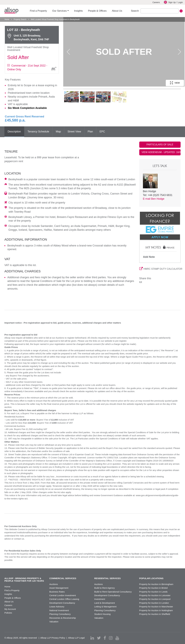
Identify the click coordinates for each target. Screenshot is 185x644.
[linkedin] (92, 638)
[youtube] (117, 638)
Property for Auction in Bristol (153, 588)
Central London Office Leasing (64, 599)
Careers (156, 2)
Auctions (54, 584)
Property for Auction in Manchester (156, 607)
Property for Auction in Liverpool (155, 599)
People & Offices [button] (97, 11)
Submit (181, 11)
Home (7, 19)
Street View (74, 132)
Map (58, 132)
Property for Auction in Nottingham (156, 610)
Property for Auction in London (154, 603)
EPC (102, 132)
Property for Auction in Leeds (153, 592)
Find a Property (12, 590)
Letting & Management (105, 607)
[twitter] (99, 638)
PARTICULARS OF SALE (160, 145)
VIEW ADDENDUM (161, 152)
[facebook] (105, 638)
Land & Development (105, 603)
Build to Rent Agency (104, 588)
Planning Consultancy (60, 614)
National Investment (59, 610)
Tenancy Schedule (38, 132)
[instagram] (111, 638)
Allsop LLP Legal (76, 638)
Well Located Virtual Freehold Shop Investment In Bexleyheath (55, 19)
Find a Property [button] (38, 11)
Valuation (54, 622)
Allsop (11, 10)
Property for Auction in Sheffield (155, 614)
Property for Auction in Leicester (155, 595)
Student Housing (102, 614)
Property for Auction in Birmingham (156, 584)
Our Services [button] (59, 11)
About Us (9, 602)
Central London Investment (63, 595)
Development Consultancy (62, 603)
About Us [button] (117, 11)
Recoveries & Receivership (63, 618)
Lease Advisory (57, 607)
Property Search (20, 19)
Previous (68, 52)
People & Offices (13, 598)
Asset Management (59, 588)
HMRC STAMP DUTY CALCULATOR (160, 269)
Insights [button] (78, 11)
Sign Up (170, 2)
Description (14, 132)
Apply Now (160, 237)
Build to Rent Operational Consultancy (113, 592)
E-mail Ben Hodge (154, 199)
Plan (90, 132)
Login (180, 2)
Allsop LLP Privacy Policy (53, 638)
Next (179, 52)
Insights (8, 594)
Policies (8, 613)
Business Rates (57, 592)
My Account (10, 609)
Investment (100, 599)
